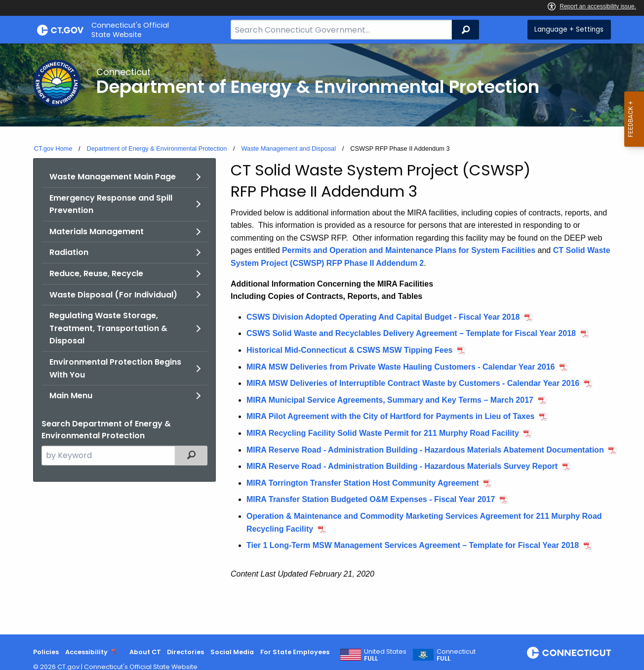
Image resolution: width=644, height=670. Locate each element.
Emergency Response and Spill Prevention (111, 204)
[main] (322, 339)
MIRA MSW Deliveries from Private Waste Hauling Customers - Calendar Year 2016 (401, 367)
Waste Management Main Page (113, 177)
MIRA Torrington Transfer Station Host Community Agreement (363, 483)
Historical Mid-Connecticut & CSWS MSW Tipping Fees (350, 350)
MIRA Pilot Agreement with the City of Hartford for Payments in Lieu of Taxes (390, 416)
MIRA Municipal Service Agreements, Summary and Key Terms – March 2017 (390, 400)
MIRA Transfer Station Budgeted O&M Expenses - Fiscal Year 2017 (371, 499)
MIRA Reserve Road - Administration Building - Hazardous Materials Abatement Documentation (425, 450)
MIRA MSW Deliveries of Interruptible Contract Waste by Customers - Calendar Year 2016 (413, 383)
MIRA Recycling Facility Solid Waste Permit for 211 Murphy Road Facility (383, 433)
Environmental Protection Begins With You (115, 368)
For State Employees (295, 652)
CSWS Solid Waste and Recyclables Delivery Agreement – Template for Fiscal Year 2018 (411, 333)
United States (385, 655)
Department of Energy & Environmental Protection (157, 148)
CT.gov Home (53, 148)
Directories (185, 652)
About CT (145, 652)
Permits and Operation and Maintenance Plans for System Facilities (409, 250)
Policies (46, 652)
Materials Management (97, 231)
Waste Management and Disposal (288, 148)
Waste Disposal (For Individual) (113, 295)
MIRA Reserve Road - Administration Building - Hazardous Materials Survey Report (402, 466)
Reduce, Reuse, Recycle (96, 273)
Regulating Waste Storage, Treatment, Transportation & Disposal (108, 328)
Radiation (69, 252)
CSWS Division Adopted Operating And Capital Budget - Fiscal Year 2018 (383, 317)
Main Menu (71, 396)
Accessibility (86, 652)
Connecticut (456, 655)
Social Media (232, 652)
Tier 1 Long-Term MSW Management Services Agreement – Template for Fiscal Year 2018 (413, 545)
